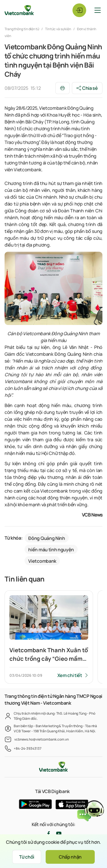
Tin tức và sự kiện (58, 29)
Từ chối (27, 857)
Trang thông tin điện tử (22, 29)
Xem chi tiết (70, 675)
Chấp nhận (70, 857)
